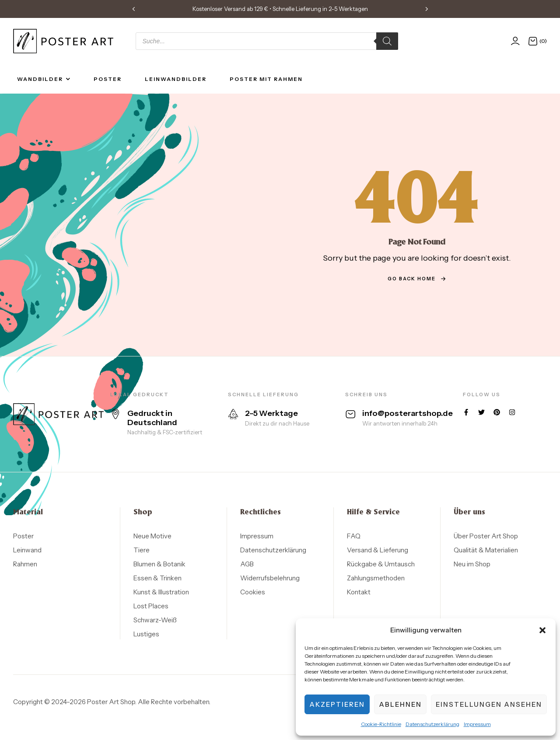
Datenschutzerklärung (432, 724)
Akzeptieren (337, 704)
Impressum (477, 724)
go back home (417, 279)
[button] (542, 630)
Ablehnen (400, 704)
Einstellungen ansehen (489, 704)
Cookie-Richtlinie (381, 724)
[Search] (387, 41)
